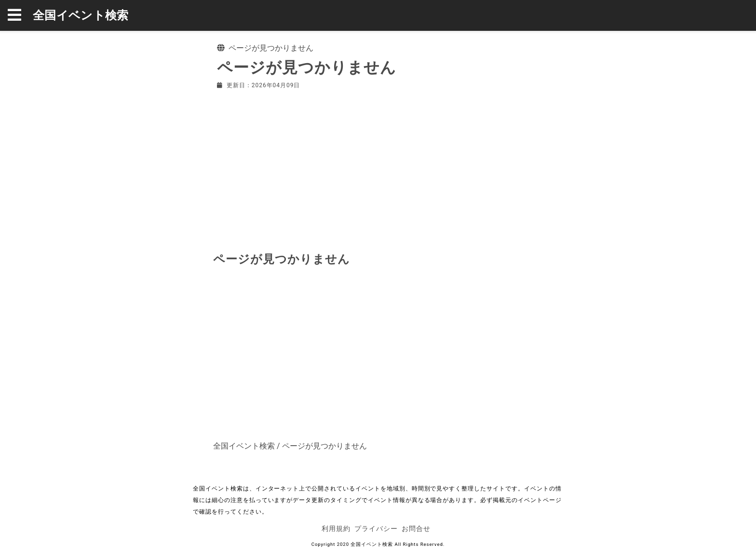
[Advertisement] (378, 169)
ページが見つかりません (324, 446)
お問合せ (416, 529)
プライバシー (376, 529)
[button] (20, 15)
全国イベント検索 (81, 15)
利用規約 (336, 529)
